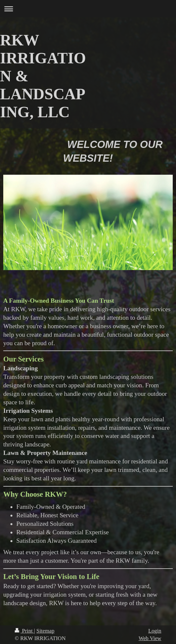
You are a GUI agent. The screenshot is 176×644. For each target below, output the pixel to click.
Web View (150, 638)
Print (24, 631)
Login (155, 631)
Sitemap (46, 631)
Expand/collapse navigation (88, 9)
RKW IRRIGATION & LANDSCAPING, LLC (43, 76)
